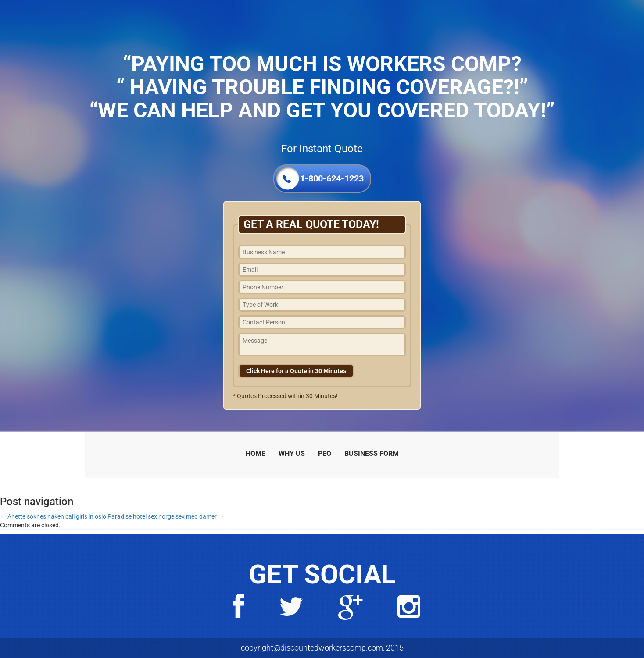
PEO (325, 453)
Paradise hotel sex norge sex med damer (166, 516)
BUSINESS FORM (372, 453)
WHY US (292, 453)
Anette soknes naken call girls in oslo (53, 516)
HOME (256, 453)
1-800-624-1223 (332, 178)
